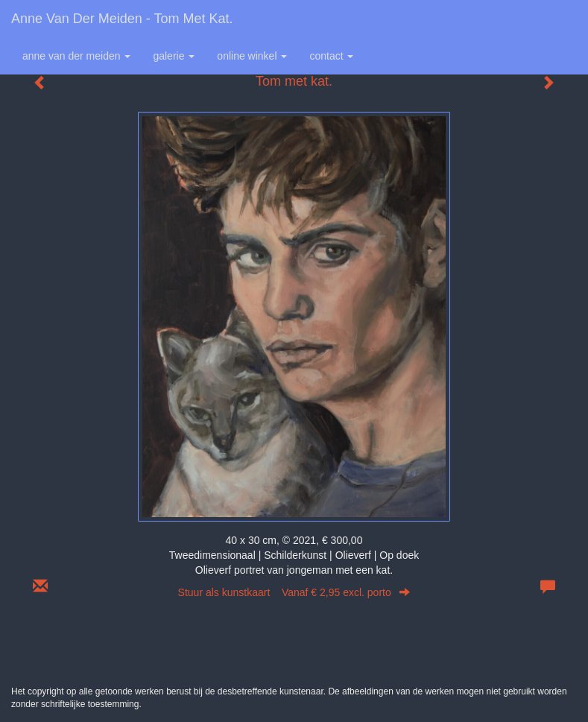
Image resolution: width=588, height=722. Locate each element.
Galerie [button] (174, 56)
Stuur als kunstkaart (294, 592)
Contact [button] (331, 56)
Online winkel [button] (252, 56)
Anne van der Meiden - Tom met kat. (122, 19)
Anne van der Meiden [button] (76, 56)
